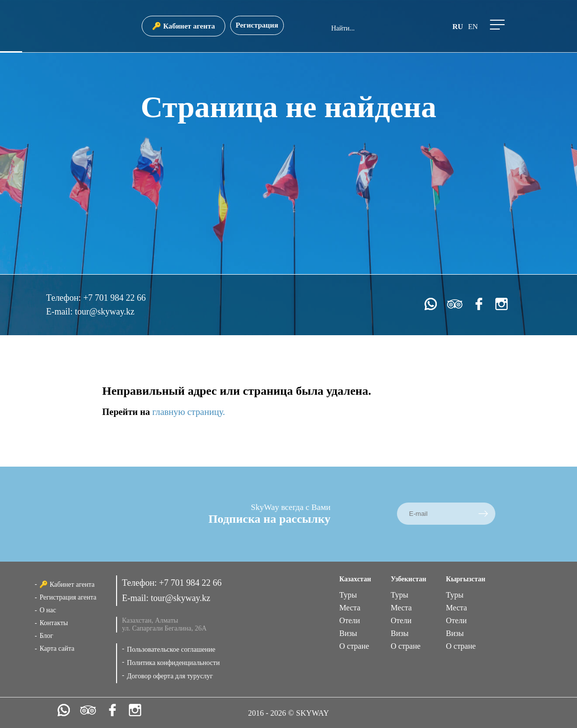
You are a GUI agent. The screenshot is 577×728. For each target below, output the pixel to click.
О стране (354, 646)
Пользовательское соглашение (171, 649)
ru (458, 27)
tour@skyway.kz (105, 312)
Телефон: (65, 298)
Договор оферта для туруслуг (170, 676)
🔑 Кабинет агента (183, 26)
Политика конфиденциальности (173, 663)
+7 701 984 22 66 (114, 298)
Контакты (54, 623)
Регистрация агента (68, 597)
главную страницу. (189, 412)
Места (350, 608)
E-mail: (61, 312)
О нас (48, 610)
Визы (348, 633)
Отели (350, 620)
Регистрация (257, 25)
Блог (46, 636)
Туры (348, 595)
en (473, 27)
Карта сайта (57, 649)
